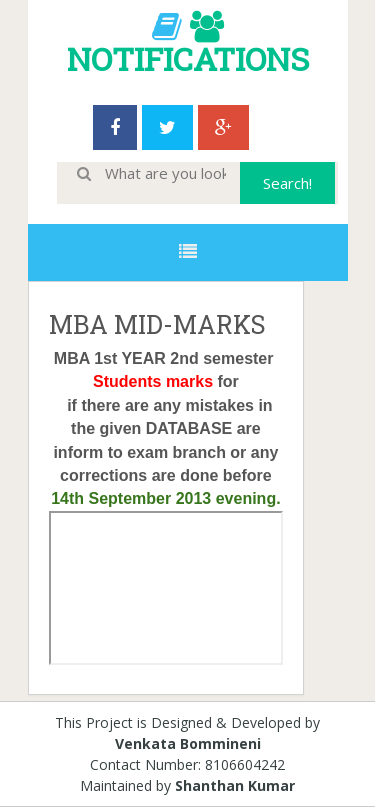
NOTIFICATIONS (188, 58)
